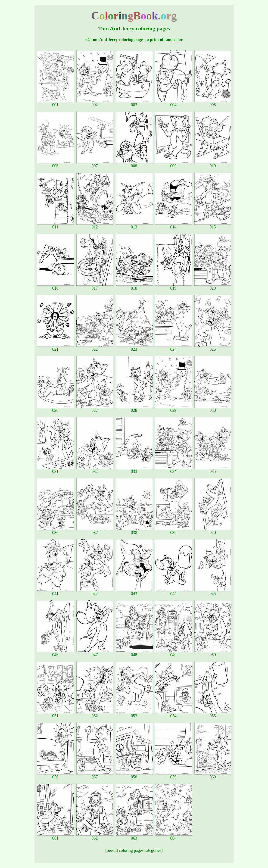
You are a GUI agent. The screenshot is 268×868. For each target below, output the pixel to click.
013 (134, 225)
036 (56, 531)
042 (95, 592)
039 (174, 531)
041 (56, 592)
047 (95, 653)
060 (213, 775)
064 (174, 836)
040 (213, 531)
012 (95, 225)
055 (213, 714)
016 (56, 286)
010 (213, 164)
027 (95, 409)
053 (134, 714)
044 (174, 592)
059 (174, 775)
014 (174, 225)
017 (95, 286)
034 (174, 470)
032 (95, 470)
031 (56, 470)
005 (213, 103)
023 (134, 347)
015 (213, 225)
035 (213, 470)
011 (56, 225)
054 (174, 714)
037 (95, 531)
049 (174, 653)
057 (95, 775)
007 (95, 164)
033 (134, 470)
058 (134, 775)
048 (134, 653)
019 (174, 286)
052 (95, 714)
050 (213, 653)
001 (56, 103)
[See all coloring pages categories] (134, 850)
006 (56, 164)
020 (213, 286)
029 (174, 409)
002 (95, 103)
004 (174, 103)
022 (95, 347)
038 (134, 531)
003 (134, 103)
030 (213, 409)
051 (56, 714)
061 (56, 836)
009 (174, 164)
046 (56, 653)
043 (134, 592)
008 (134, 164)
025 (213, 347)
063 (134, 836)
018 (134, 286)
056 (56, 775)
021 (56, 347)
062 (95, 836)
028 (134, 409)
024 (174, 347)
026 (56, 409)
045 (213, 592)
